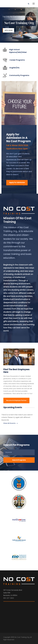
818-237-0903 (9, 598)
